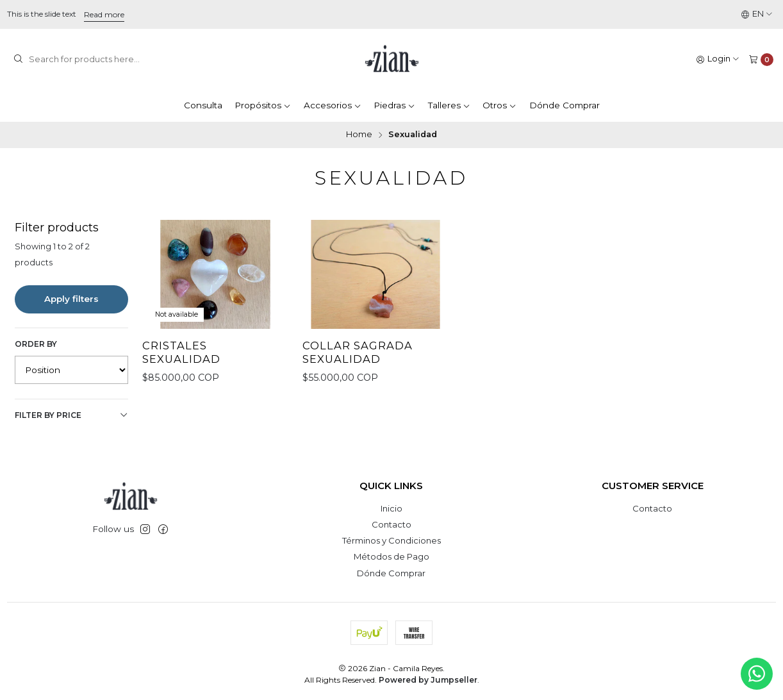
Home (359, 135)
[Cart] (761, 59)
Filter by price (71, 415)
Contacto (391, 524)
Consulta (203, 105)
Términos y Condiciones (391, 540)
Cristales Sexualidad (181, 352)
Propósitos (263, 105)
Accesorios (333, 105)
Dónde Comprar (565, 105)
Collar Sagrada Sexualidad (358, 352)
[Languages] (757, 14)
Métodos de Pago (391, 556)
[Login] (718, 59)
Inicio (391, 508)
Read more (104, 14)
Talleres (449, 105)
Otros (499, 105)
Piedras (394, 105)
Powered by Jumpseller (428, 680)
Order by (36, 344)
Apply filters (71, 299)
